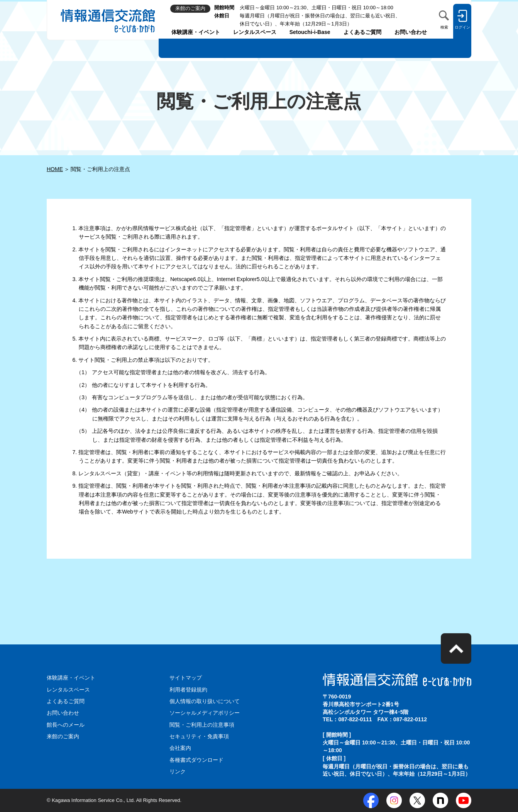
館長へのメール (66, 725)
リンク (178, 771)
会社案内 (180, 748)
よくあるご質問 (362, 32)
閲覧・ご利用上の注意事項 (202, 725)
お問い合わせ (411, 32)
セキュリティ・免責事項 (199, 736)
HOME (55, 169)
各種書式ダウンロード (196, 760)
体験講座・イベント (196, 32)
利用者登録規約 (188, 690)
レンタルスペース (255, 32)
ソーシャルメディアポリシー (205, 713)
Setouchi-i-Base (310, 32)
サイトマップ (186, 678)
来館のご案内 (63, 736)
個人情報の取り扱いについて (205, 701)
